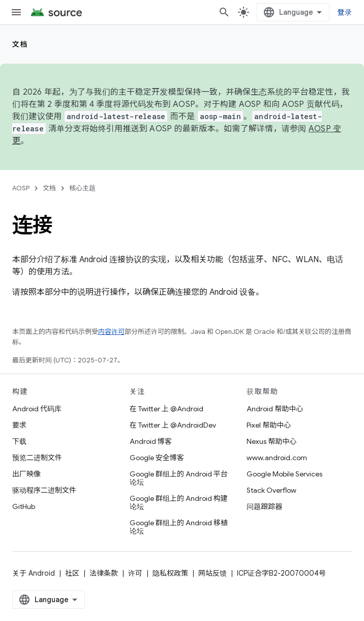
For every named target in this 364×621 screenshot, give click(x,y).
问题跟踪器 (264, 506)
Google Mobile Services (284, 474)
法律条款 (104, 573)
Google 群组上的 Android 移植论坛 (179, 527)
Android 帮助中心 (275, 409)
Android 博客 (151, 441)
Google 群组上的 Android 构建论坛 (179, 502)
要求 (19, 425)
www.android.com (277, 458)
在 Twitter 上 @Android (166, 409)
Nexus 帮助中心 (271, 441)
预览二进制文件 (37, 458)
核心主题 (82, 188)
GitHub (24, 506)
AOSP (21, 188)
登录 (345, 12)
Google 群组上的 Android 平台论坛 (179, 478)
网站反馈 (213, 573)
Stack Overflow (271, 490)
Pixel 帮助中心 (269, 425)
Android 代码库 (37, 409)
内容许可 (111, 332)
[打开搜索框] (224, 12)
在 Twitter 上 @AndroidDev (173, 425)
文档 (20, 44)
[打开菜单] (16, 12)
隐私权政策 (170, 573)
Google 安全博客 (157, 458)
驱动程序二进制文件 (44, 490)
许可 (135, 573)
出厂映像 (26, 474)
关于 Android (34, 573)
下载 (19, 441)
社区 (72, 573)
